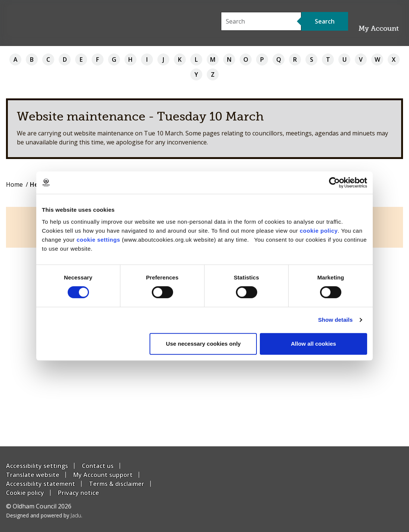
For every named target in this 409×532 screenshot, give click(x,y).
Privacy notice (79, 493)
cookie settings (99, 240)
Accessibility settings (37, 466)
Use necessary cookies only (203, 344)
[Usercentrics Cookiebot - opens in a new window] (334, 183)
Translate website (33, 475)
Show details (336, 320)
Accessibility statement (41, 484)
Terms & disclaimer (117, 484)
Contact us (98, 466)
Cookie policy (25, 493)
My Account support (103, 475)
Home (14, 184)
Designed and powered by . (44, 515)
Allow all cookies (313, 344)
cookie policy (319, 231)
